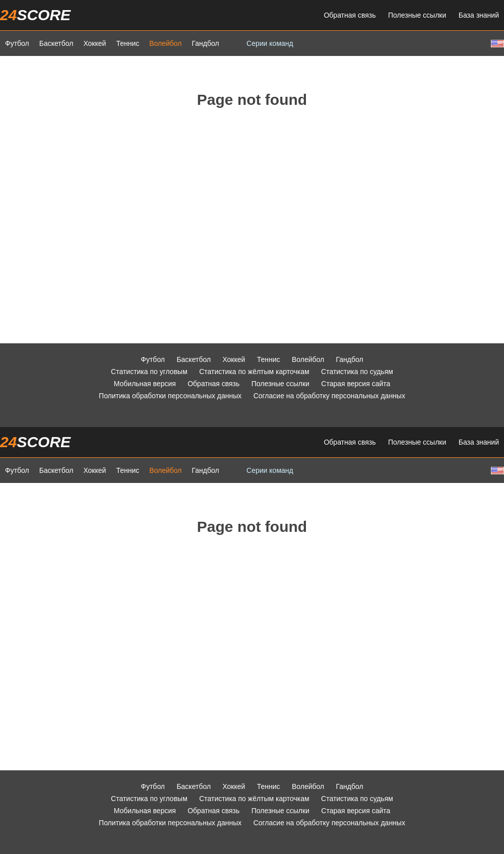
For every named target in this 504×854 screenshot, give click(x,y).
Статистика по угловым (149, 372)
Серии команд (270, 43)
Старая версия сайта (356, 384)
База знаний (479, 15)
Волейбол (165, 43)
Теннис (128, 43)
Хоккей (94, 43)
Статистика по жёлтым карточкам (254, 372)
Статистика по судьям (357, 372)
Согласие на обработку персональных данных (329, 396)
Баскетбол (56, 43)
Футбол (17, 43)
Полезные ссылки (417, 15)
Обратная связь (350, 15)
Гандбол (205, 43)
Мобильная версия (145, 384)
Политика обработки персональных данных (170, 396)
